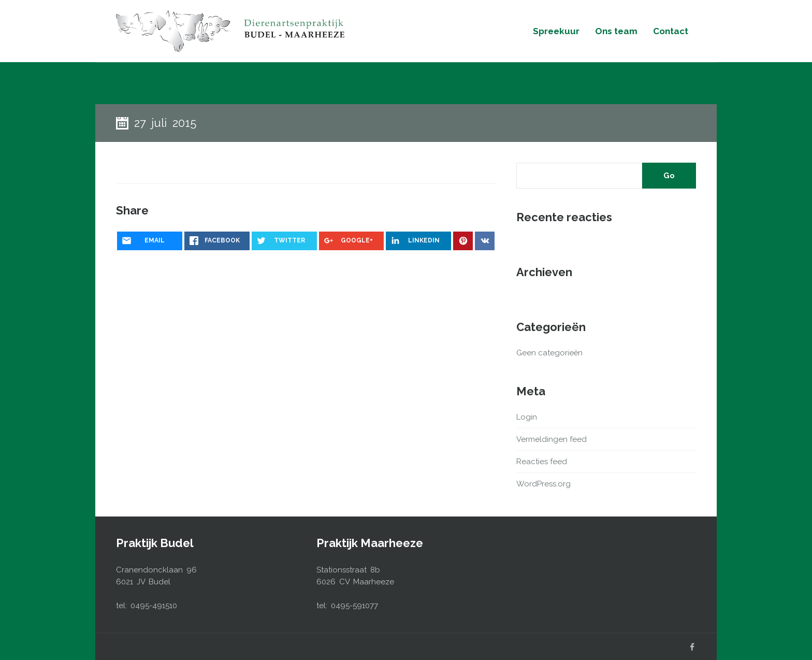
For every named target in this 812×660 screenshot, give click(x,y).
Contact (671, 31)
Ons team (616, 31)
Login (527, 417)
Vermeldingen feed (552, 439)
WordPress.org (543, 484)
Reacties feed (542, 462)
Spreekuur (556, 31)
